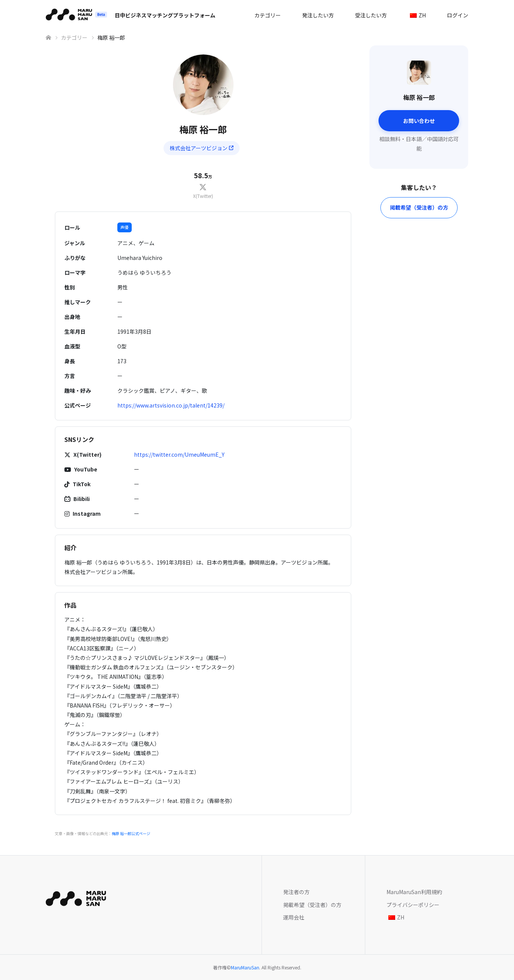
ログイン (458, 15)
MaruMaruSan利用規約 (414, 892)
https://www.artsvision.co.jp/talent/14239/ (171, 405)
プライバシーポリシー (413, 905)
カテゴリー (268, 15)
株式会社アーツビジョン (202, 148)
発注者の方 (296, 892)
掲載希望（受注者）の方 (419, 207)
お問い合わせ (419, 121)
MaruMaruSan (245, 967)
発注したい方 (318, 15)
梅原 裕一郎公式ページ (131, 833)
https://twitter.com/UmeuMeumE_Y (179, 454)
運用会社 (294, 917)
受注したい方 (371, 15)
